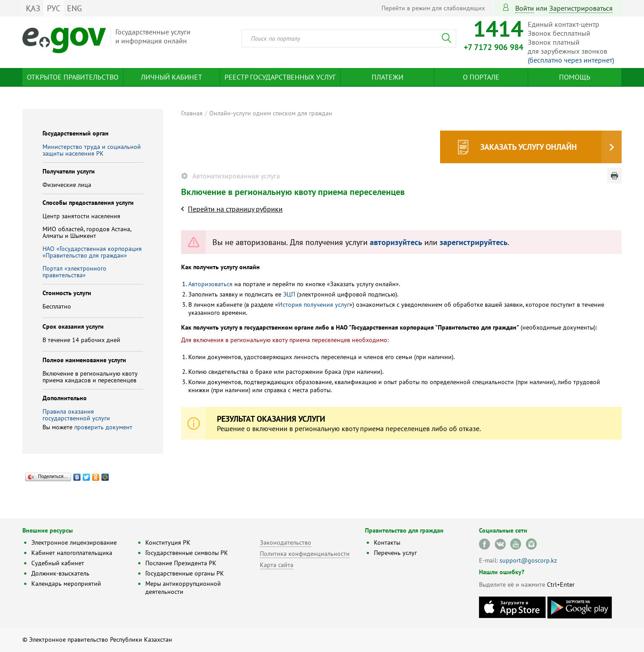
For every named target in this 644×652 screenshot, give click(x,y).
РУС (54, 8)
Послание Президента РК (181, 563)
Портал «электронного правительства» (74, 272)
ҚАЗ (33, 8)
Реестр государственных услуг (280, 77)
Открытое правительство (73, 77)
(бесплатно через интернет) (571, 60)
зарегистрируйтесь (474, 242)
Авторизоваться (210, 284)
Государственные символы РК (187, 553)
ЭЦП (289, 294)
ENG (74, 8)
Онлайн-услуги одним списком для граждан (271, 113)
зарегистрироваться (581, 8)
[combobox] (349, 38)
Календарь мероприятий (66, 584)
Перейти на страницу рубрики (235, 209)
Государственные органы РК (185, 573)
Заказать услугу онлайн (529, 147)
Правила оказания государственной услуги (76, 415)
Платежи (388, 77)
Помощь (575, 77)
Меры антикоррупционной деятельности (183, 588)
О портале (481, 77)
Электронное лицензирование (74, 542)
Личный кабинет (172, 77)
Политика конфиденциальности (305, 554)
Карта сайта (277, 565)
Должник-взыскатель (60, 573)
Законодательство (286, 542)
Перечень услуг (395, 553)
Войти (525, 8)
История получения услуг (314, 305)
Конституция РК (168, 542)
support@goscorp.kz (528, 560)
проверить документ (103, 427)
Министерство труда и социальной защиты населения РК (92, 150)
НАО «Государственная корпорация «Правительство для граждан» (92, 252)
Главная (192, 113)
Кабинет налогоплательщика (72, 553)
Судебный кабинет (58, 563)
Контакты (387, 542)
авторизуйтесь (396, 242)
